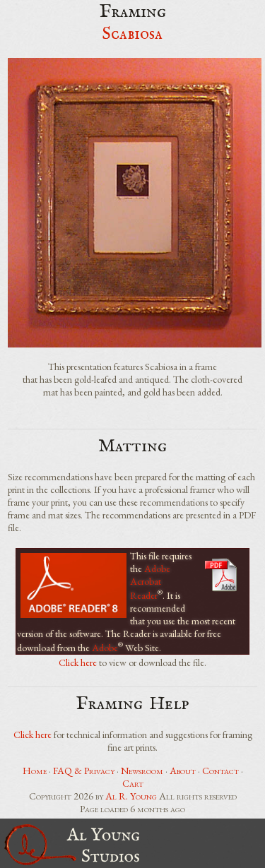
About (183, 771)
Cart (133, 783)
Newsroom (142, 771)
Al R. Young (131, 796)
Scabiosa (132, 34)
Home (35, 771)
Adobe (105, 647)
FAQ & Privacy (84, 771)
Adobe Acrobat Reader (150, 582)
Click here (78, 662)
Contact (220, 771)
